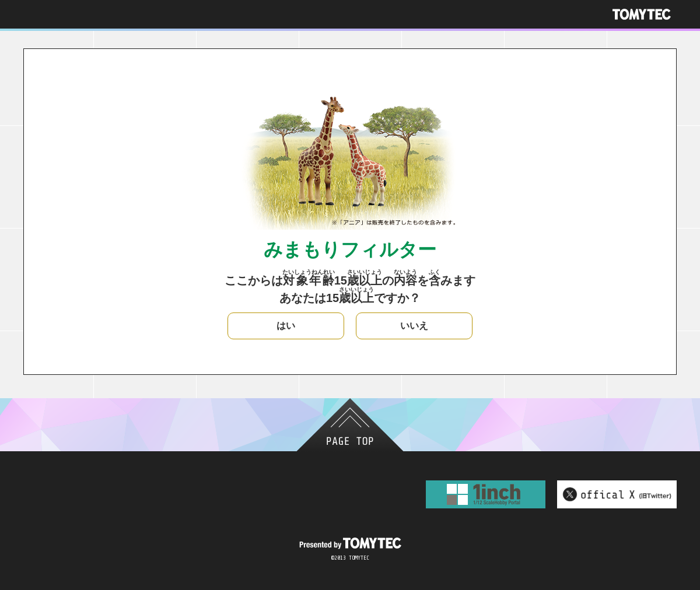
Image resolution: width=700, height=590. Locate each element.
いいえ (414, 326)
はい (286, 326)
